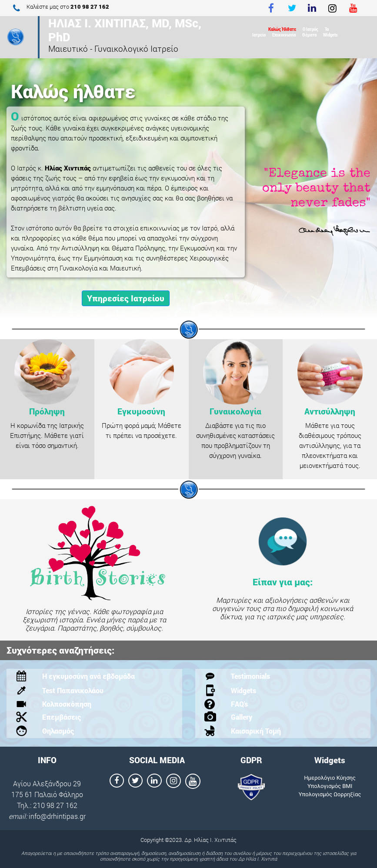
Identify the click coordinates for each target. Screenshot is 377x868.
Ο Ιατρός (310, 29)
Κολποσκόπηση (67, 704)
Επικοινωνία (284, 35)
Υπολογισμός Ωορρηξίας (330, 794)
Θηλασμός (58, 731)
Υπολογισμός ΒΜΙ (330, 786)
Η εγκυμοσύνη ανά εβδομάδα (88, 676)
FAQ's (239, 704)
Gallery (242, 717)
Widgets (330, 35)
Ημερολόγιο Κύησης (330, 778)
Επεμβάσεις (62, 717)
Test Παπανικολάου (73, 690)
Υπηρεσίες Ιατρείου (126, 298)
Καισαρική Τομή (256, 731)
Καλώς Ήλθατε (282, 29)
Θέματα (309, 35)
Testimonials (250, 676)
